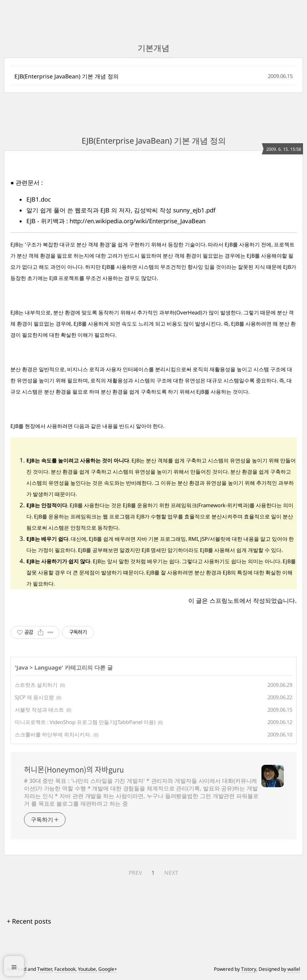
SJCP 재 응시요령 (34, 697)
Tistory (249, 969)
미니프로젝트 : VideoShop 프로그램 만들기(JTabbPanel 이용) (85, 722)
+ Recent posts (29, 921)
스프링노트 (224, 600)
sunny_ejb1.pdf (194, 210)
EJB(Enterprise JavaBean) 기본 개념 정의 (67, 76)
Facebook (65, 969)
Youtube (87, 969)
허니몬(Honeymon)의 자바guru (74, 770)
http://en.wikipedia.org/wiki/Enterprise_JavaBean (138, 221)
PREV (135, 873)
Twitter (45, 969)
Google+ (108, 969)
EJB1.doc (39, 199)
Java (22, 667)
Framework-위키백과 (223, 505)
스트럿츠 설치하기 (36, 685)
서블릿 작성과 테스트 (39, 710)
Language (48, 667)
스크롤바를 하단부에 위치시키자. (53, 734)
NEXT (171, 873)
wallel (294, 969)
